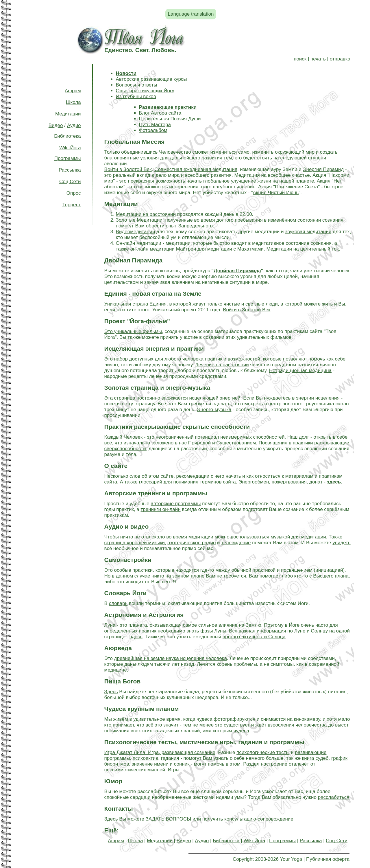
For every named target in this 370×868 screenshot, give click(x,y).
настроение (274, 764)
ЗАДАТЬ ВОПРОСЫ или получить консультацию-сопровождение (220, 819)
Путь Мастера (155, 125)
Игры (173, 770)
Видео (56, 125)
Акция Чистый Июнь (276, 193)
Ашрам (73, 91)
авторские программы (176, 504)
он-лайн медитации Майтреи (163, 249)
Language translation (191, 14)
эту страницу (140, 404)
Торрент (72, 205)
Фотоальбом (153, 130)
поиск (300, 59)
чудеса (241, 731)
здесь (136, 637)
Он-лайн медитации (139, 243)
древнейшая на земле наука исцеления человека (171, 658)
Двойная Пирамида (237, 271)
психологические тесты (263, 752)
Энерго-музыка (214, 410)
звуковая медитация (308, 232)
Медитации (68, 114)
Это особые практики (129, 570)
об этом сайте (158, 476)
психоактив (145, 758)
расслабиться (334, 797)
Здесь (111, 692)
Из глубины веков (136, 96)
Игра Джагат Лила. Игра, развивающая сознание (160, 752)
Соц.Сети (70, 182)
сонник (182, 764)
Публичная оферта (328, 859)
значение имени (150, 764)
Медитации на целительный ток (302, 249)
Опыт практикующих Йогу (145, 91)
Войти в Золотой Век (128, 169)
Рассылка (70, 170)
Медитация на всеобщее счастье (272, 175)
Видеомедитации (136, 232)
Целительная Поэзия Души (170, 119)
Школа (73, 102)
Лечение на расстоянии (222, 365)
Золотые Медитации (139, 220)
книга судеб (315, 758)
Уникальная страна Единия (135, 304)
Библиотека (67, 136)
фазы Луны (213, 631)
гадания (170, 758)
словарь (118, 603)
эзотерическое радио (192, 543)
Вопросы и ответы (137, 85)
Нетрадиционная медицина (300, 370)
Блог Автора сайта (160, 113)
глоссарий (151, 482)
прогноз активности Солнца (254, 637)
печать (318, 59)
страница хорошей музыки (135, 543)
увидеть (341, 543)
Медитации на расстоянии (146, 214)
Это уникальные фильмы (133, 331)
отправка (340, 59)
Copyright (243, 859)
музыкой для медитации (298, 537)
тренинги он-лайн (160, 509)
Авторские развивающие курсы (151, 79)
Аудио (74, 125)
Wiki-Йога (70, 148)
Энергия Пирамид (323, 169)
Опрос (74, 193)
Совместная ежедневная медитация (196, 169)
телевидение (236, 543)
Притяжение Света (296, 187)
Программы (68, 158)
